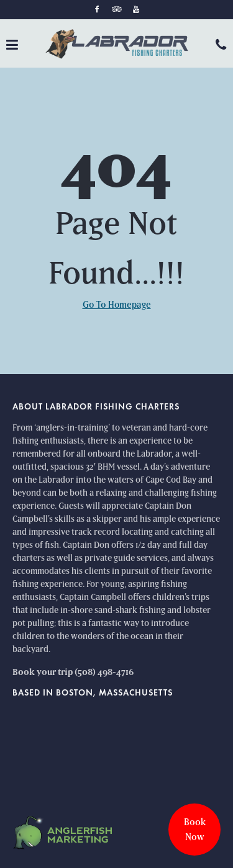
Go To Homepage (117, 304)
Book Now (195, 829)
